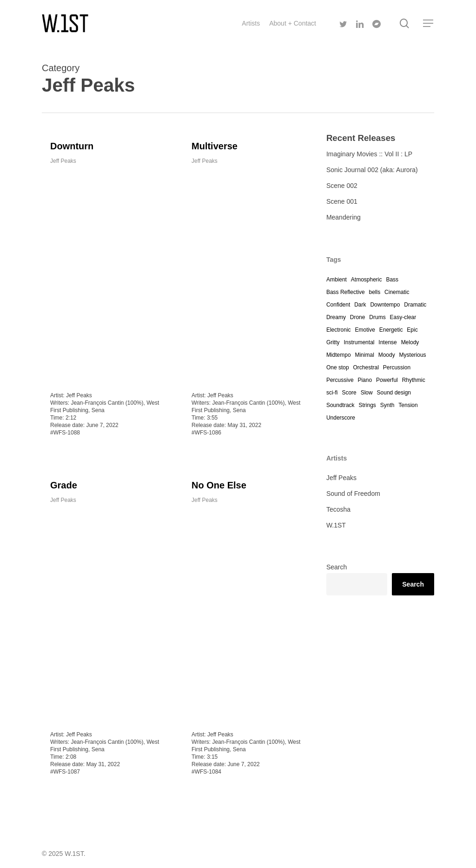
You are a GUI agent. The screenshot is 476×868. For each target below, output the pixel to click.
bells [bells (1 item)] (374, 292)
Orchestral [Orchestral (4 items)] (366, 367)
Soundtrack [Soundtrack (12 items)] (340, 405)
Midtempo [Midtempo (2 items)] (339, 355)
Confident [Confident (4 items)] (338, 305)
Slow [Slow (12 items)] (367, 393)
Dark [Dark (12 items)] (360, 305)
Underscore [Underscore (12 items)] (341, 418)
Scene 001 (342, 201)
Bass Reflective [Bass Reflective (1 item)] (346, 292)
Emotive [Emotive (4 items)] (365, 330)
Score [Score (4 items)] (349, 393)
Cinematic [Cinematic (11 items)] (397, 292)
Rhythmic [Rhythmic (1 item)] (414, 380)
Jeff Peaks (63, 161)
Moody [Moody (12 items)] (387, 355)
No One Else (219, 501)
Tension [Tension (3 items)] (408, 405)
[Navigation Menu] (429, 23)
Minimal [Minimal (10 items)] (364, 355)
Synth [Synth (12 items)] (387, 405)
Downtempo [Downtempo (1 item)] (385, 305)
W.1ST (336, 525)
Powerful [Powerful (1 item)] (387, 380)
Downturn (72, 146)
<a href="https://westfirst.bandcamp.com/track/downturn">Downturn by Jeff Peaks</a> (105, 275)
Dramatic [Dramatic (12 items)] (415, 305)
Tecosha (338, 509)
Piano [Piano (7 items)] (365, 380)
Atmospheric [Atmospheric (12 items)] (367, 280)
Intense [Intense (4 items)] (387, 342)
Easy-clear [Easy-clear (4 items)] (403, 317)
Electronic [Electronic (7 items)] (339, 330)
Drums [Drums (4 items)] (377, 317)
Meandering (344, 217)
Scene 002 (342, 186)
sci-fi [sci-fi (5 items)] (332, 393)
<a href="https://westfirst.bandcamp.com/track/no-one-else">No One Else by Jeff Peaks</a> (247, 630)
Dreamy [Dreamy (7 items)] (336, 317)
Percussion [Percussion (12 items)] (397, 367)
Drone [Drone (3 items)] (358, 317)
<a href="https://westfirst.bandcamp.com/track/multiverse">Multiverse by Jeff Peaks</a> (247, 275)
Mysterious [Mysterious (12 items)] (413, 355)
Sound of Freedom (353, 494)
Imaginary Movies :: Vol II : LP (369, 154)
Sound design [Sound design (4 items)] (394, 393)
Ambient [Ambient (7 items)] (337, 280)
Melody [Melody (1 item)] (410, 342)
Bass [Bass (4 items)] (392, 280)
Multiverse (215, 146)
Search (337, 567)
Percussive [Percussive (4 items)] (340, 380)
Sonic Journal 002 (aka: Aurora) (372, 170)
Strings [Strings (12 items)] (367, 405)
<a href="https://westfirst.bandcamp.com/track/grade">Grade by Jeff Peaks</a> (105, 621)
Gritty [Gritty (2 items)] (333, 342)
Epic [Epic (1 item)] (412, 330)
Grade (64, 492)
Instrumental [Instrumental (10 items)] (359, 342)
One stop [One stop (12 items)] (338, 367)
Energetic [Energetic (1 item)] (391, 330)
